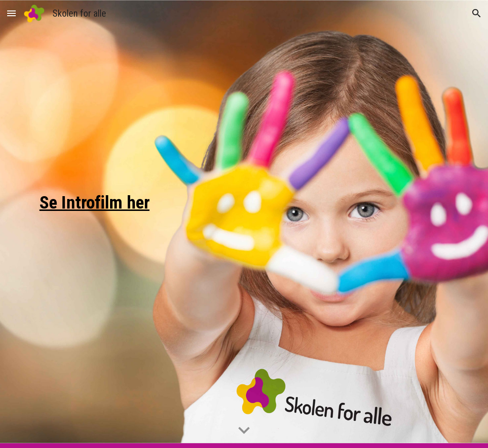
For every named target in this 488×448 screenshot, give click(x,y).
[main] (97, 224)
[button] (11, 13)
